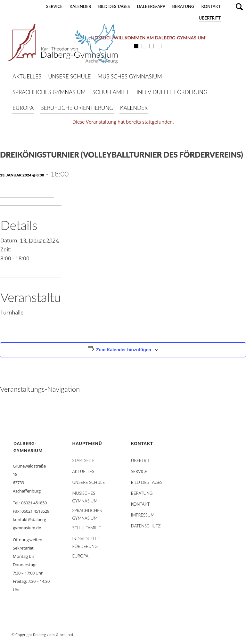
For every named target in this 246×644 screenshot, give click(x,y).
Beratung (183, 6)
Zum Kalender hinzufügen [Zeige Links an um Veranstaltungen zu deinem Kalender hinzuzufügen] (124, 350)
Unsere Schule (88, 482)
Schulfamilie (86, 528)
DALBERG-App (151, 6)
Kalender (80, 6)
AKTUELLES (83, 471)
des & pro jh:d (61, 635)
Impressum (143, 515)
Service (54, 6)
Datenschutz (146, 526)
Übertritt (210, 18)
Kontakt (211, 6)
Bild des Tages (114, 6)
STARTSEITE (83, 461)
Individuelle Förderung (86, 540)
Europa (80, 556)
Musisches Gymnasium (85, 494)
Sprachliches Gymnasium (87, 512)
